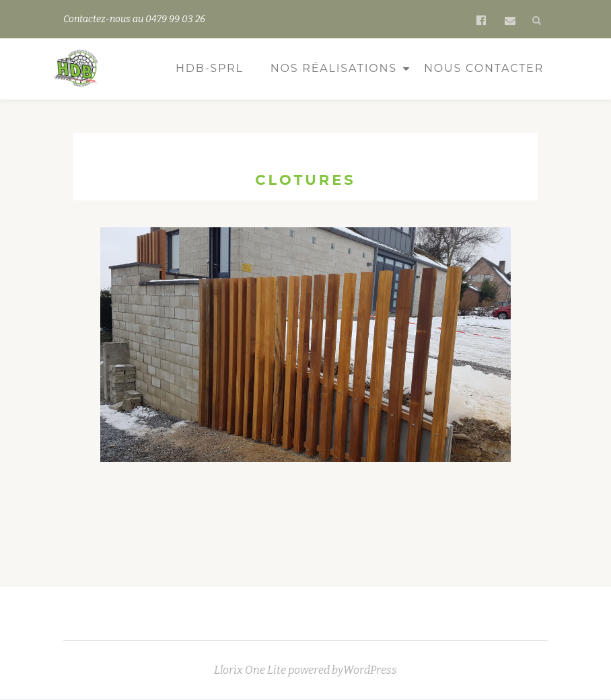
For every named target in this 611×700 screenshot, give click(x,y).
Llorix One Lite (251, 670)
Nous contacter (484, 68)
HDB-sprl (210, 68)
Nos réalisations (334, 68)
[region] (305, 359)
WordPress (370, 670)
